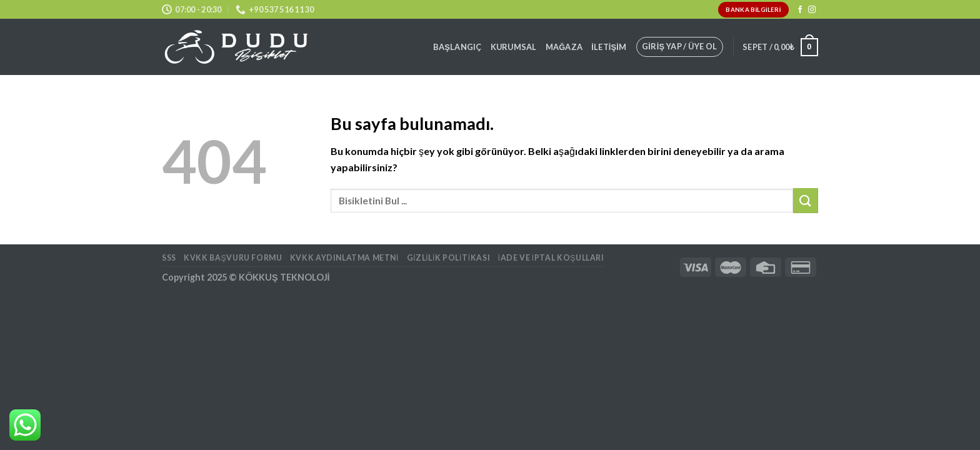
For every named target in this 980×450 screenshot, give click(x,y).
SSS (169, 258)
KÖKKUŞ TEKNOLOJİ (284, 277)
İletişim (609, 47)
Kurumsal (514, 47)
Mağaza (564, 47)
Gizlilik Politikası (449, 258)
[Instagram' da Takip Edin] (812, 10)
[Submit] (806, 200)
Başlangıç (457, 47)
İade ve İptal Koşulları (551, 258)
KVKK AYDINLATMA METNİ (344, 258)
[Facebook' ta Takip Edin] (800, 10)
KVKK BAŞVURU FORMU (233, 258)
